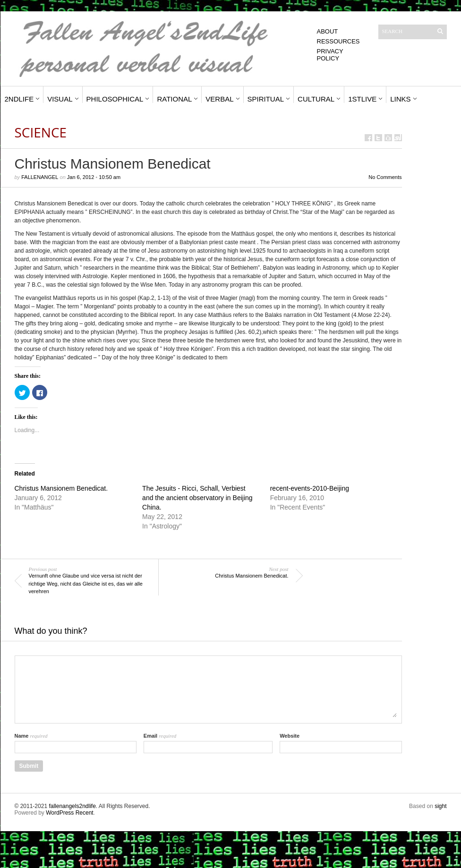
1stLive (362, 99)
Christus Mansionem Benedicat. (61, 488)
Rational (174, 99)
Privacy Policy (330, 55)
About (328, 31)
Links (400, 99)
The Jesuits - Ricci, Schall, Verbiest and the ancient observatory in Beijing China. (197, 498)
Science (41, 132)
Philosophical (115, 99)
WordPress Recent (69, 813)
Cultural (316, 99)
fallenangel (40, 177)
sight (440, 806)
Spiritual (266, 99)
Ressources (338, 41)
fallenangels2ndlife (72, 806)
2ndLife (19, 99)
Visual (60, 99)
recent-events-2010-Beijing (310, 488)
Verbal (219, 99)
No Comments (385, 177)
